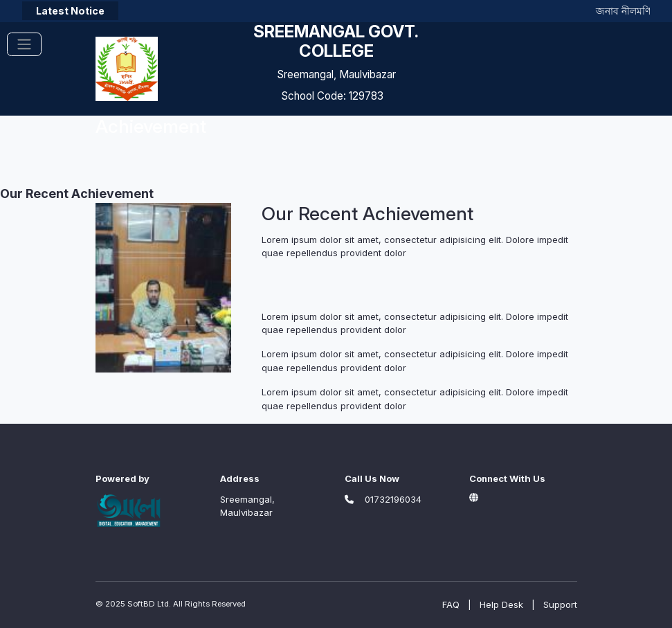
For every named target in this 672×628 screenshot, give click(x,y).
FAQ (451, 604)
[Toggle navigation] (24, 44)
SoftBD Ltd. (149, 604)
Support (560, 604)
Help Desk (501, 604)
